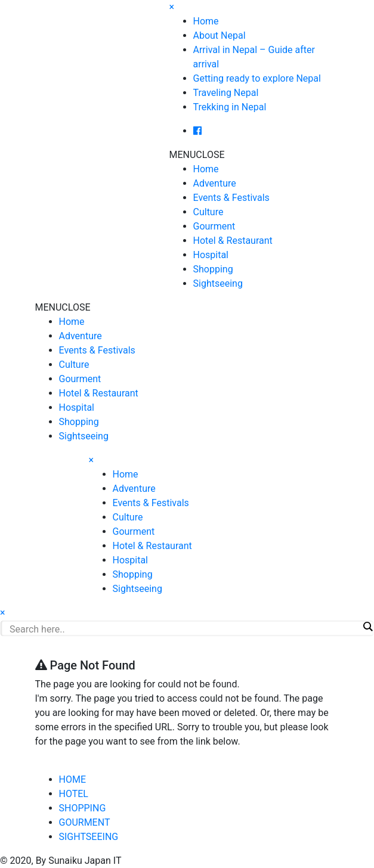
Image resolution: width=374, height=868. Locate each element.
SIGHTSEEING (89, 837)
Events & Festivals (231, 198)
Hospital (211, 255)
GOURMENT (85, 822)
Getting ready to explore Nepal (257, 78)
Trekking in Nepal (230, 107)
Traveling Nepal (226, 93)
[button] (197, 155)
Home (206, 21)
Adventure (215, 183)
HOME (72, 779)
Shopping (213, 269)
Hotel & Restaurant (233, 241)
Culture (208, 212)
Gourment (214, 226)
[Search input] (184, 629)
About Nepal (220, 35)
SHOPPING (83, 808)
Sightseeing (218, 283)
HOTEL (74, 794)
